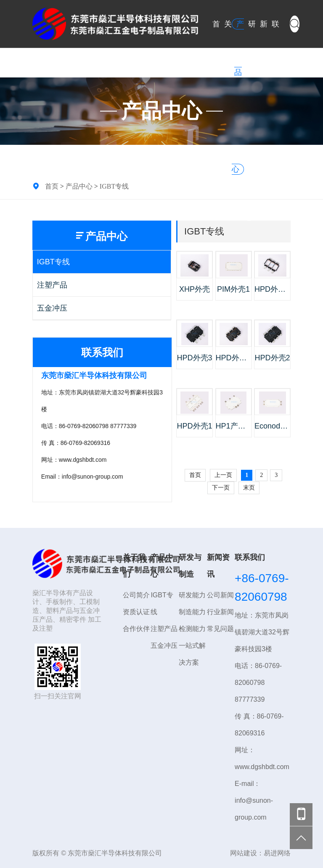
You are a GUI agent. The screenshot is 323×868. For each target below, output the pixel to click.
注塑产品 (52, 285)
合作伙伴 (136, 629)
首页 (52, 186)
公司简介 (136, 595)
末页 (249, 488)
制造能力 (192, 612)
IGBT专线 (114, 186)
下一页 (221, 488)
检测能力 (192, 629)
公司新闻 (220, 595)
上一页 (223, 475)
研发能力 (192, 595)
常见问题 (220, 629)
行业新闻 (220, 612)
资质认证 (136, 612)
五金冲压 (52, 308)
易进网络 (277, 853)
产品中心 (79, 186)
